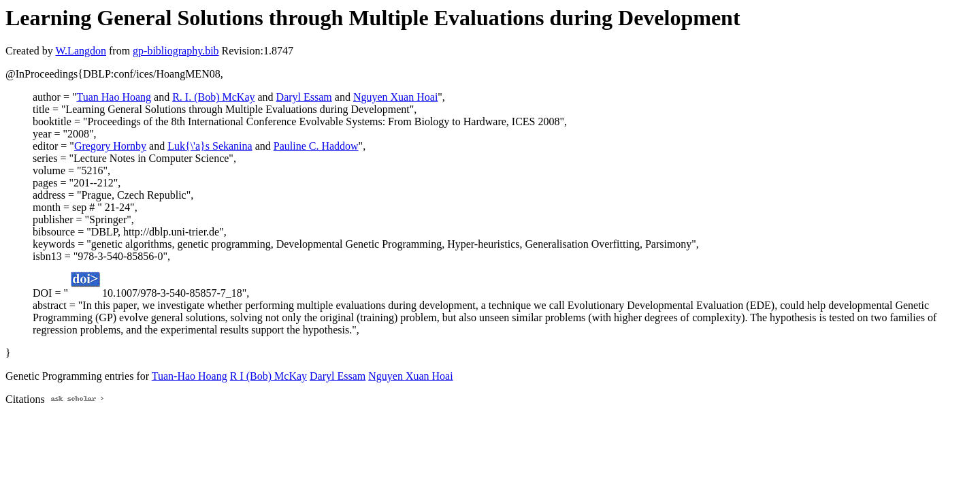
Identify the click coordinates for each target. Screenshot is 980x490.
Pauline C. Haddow (316, 146)
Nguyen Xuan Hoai (395, 97)
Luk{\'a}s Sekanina (210, 146)
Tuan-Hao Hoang (190, 376)
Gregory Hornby (110, 146)
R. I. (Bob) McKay (213, 97)
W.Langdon (81, 51)
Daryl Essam (304, 97)
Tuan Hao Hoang (114, 97)
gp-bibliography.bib (176, 51)
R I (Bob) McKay (268, 376)
